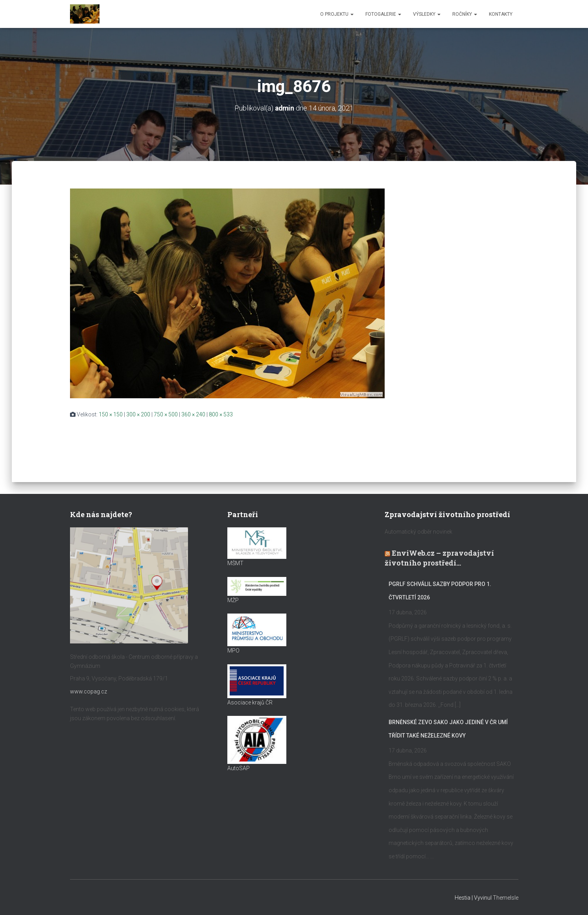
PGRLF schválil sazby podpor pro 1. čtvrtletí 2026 (440, 591)
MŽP (233, 600)
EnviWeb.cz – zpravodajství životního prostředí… (439, 558)
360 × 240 (193, 414)
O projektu (337, 14)
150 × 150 (111, 414)
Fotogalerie (383, 14)
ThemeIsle (506, 897)
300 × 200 (138, 414)
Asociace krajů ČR (250, 702)
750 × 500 (166, 414)
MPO (233, 651)
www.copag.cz (88, 691)
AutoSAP (239, 768)
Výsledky (427, 14)
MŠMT (235, 563)
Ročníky (465, 14)
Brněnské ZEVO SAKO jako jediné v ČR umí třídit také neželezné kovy (448, 729)
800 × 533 (221, 414)
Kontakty (501, 14)
